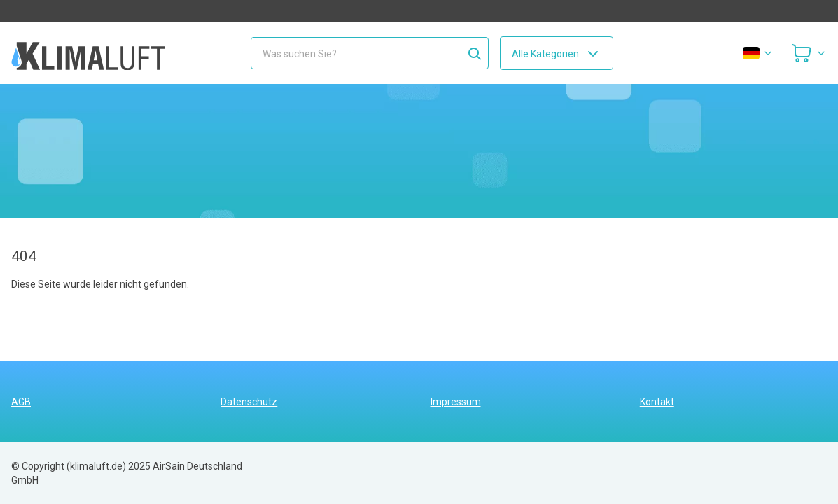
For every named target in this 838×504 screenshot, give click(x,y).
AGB (21, 402)
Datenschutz (249, 402)
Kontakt (657, 402)
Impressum (456, 402)
